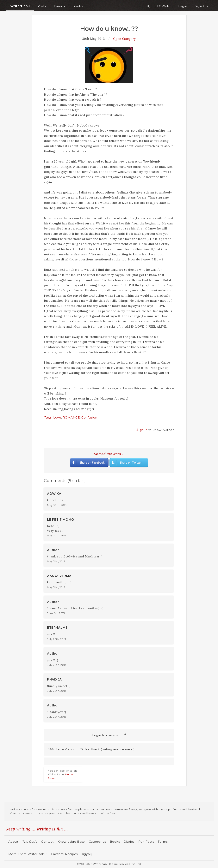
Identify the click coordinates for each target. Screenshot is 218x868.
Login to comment (109, 735)
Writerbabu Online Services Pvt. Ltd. (117, 864)
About (13, 842)
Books (115, 842)
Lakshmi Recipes (64, 854)
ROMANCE (71, 417)
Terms (163, 842)
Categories (97, 842)
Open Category (124, 39)
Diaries (129, 842)
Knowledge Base (71, 842)
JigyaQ (87, 854)
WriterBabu (20, 6)
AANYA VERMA (59, 576)
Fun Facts (146, 842)
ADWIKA (54, 494)
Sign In (142, 430)
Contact (47, 842)
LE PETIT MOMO (61, 520)
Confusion (89, 417)
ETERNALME (57, 628)
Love (57, 417)
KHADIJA (54, 679)
